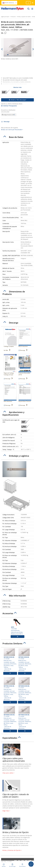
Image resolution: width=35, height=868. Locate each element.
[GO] (29, 9)
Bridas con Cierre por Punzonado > (12, 130)
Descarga (5, 122)
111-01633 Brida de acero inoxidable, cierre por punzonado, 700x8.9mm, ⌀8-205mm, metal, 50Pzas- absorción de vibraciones (25, 718)
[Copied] (5, 33)
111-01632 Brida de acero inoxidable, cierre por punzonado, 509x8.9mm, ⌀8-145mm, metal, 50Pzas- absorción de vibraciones (10, 718)
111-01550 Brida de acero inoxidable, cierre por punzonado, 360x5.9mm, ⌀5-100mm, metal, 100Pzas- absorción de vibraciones (25, 660)
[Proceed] (28, 3)
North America (10, 3)
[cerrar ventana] (33, 3)
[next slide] (33, 49)
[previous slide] (2, 49)
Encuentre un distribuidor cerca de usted (8, 111)
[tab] (17, 137)
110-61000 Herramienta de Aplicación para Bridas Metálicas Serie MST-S (18, 627)
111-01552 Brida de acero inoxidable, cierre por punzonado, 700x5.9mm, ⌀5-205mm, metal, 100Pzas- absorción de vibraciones (10, 689)
